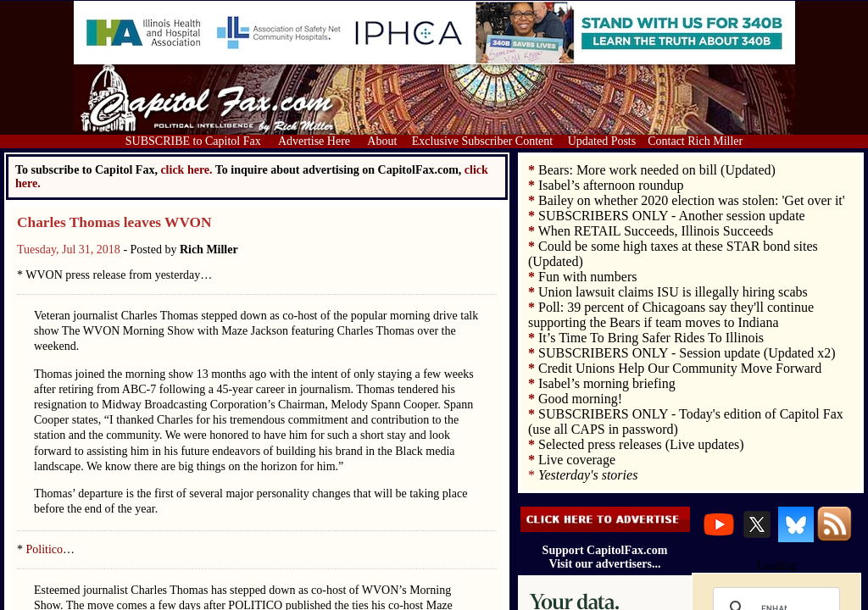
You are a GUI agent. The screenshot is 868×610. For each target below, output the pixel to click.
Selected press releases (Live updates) (641, 444)
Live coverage (577, 460)
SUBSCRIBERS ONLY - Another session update (672, 216)
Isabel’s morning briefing (607, 383)
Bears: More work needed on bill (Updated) (657, 170)
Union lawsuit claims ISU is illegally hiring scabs (673, 292)
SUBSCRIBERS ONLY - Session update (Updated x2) (687, 353)
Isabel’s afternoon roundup (611, 185)
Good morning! (580, 399)
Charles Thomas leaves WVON (114, 222)
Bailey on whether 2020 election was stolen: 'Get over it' (692, 200)
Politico (45, 549)
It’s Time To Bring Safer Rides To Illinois (651, 338)
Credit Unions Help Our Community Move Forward (680, 368)
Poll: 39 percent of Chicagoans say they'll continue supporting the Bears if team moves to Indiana (671, 315)
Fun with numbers (587, 277)
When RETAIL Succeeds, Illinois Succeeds (656, 231)
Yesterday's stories (588, 475)
